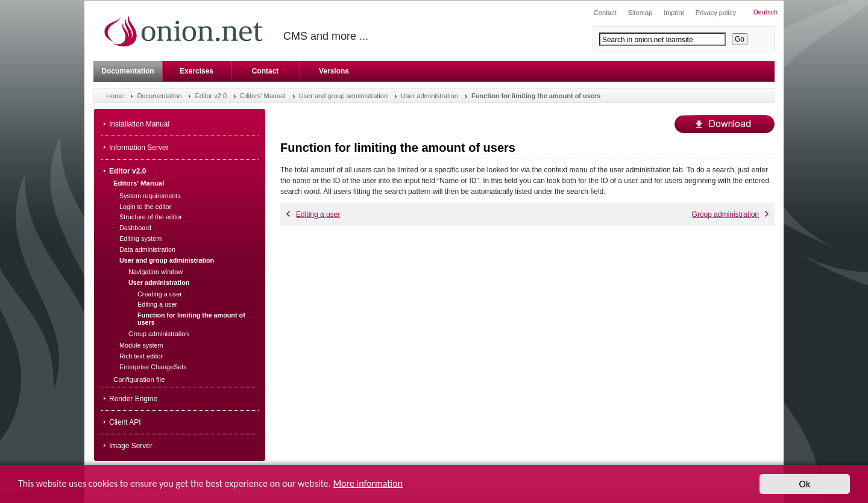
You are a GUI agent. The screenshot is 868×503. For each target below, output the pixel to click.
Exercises (197, 71)
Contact (266, 71)
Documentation (127, 71)
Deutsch (766, 12)
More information (368, 485)
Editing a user (313, 214)
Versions (334, 71)
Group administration (730, 214)
